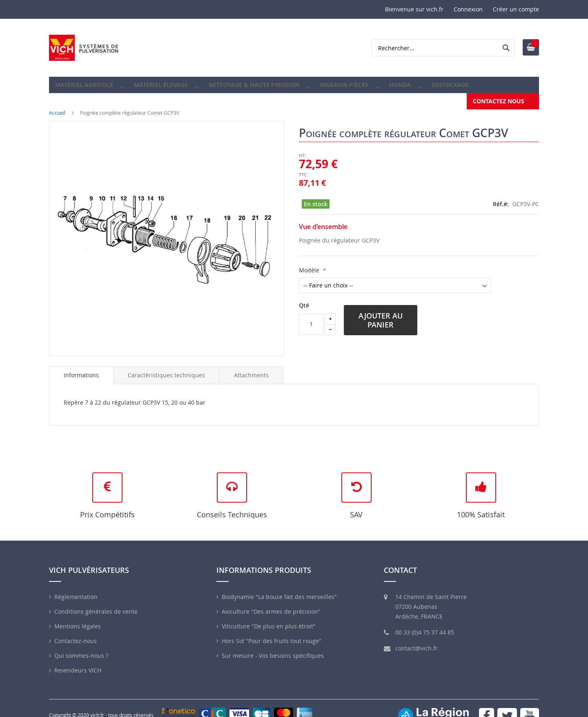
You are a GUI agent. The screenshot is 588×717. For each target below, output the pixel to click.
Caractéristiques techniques (166, 369)
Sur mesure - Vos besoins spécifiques (273, 650)
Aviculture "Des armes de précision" (271, 606)
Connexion (468, 9)
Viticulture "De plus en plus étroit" (269, 620)
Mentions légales (78, 620)
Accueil (57, 107)
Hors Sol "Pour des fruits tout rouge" (272, 635)
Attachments (251, 369)
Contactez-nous (76, 635)
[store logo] (84, 48)
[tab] (81, 370)
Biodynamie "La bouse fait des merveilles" (279, 591)
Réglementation (76, 591)
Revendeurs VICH (78, 665)
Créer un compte (516, 9)
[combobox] (443, 48)
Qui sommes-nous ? (81, 650)
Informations (81, 369)
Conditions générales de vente (96, 606)
